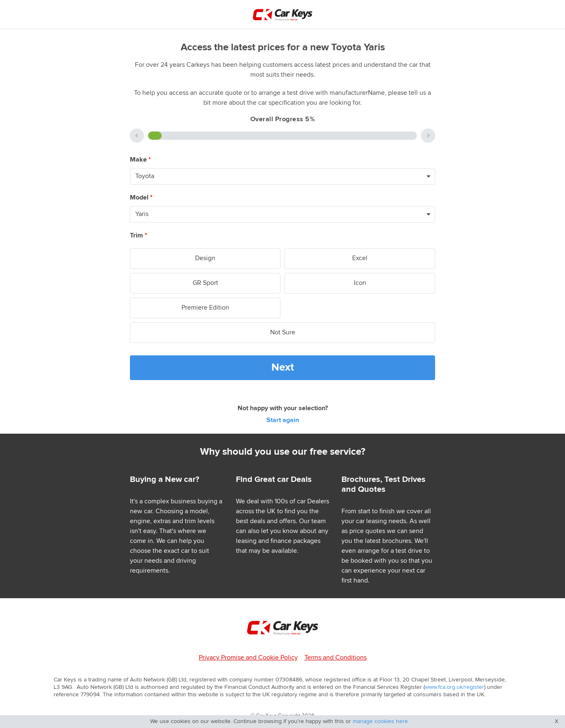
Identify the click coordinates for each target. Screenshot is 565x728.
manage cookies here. (381, 721)
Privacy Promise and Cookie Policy (248, 658)
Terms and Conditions (335, 658)
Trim (139, 236)
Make (140, 160)
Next (283, 368)
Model (141, 198)
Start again (283, 420)
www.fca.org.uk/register (454, 687)
